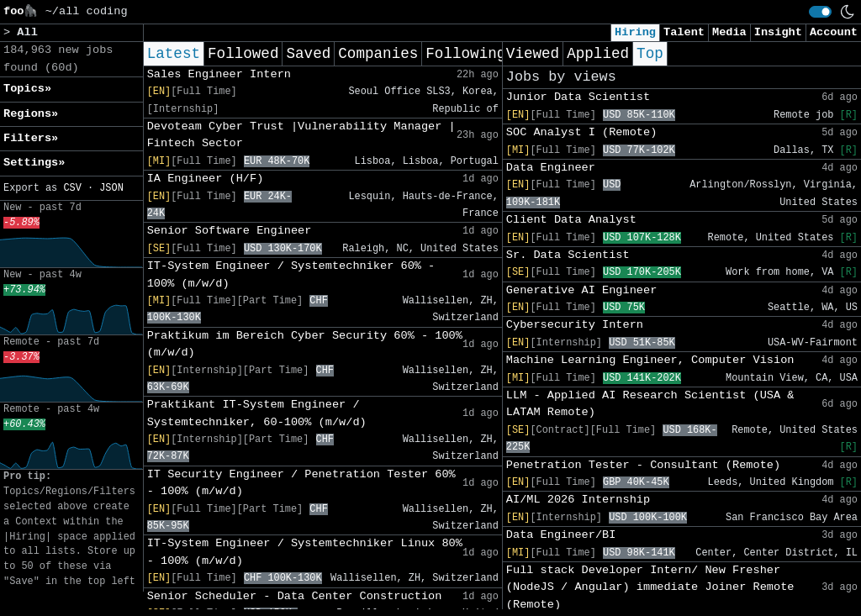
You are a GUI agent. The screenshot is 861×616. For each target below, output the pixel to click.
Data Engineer (551, 168)
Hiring (635, 32)
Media (729, 32)
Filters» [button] (31, 138)
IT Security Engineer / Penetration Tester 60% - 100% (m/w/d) (301, 483)
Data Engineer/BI (561, 535)
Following (465, 54)
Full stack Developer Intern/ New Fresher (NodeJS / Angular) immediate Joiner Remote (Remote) (650, 587)
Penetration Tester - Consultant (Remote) (643, 465)
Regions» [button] (31, 114)
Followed (243, 54)
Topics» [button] (27, 89)
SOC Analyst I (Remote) (581, 132)
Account (834, 32)
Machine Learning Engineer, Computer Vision (650, 360)
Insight (778, 32)
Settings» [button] (34, 163)
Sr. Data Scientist (568, 255)
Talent (684, 32)
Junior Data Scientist (578, 97)
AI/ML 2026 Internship (578, 500)
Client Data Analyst (571, 220)
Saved (308, 54)
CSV (72, 188)
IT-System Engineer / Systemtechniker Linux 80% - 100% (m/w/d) (305, 552)
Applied (598, 54)
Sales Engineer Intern (219, 74)
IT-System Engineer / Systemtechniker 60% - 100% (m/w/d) (291, 274)
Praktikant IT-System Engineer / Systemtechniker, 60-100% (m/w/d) (257, 413)
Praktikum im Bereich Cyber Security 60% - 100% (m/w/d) (305, 344)
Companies (378, 54)
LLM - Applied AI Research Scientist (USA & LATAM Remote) (650, 404)
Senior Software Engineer (230, 231)
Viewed (533, 54)
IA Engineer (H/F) (206, 179)
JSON (111, 188)
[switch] (820, 12)
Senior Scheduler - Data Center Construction (295, 596)
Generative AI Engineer (581, 290)
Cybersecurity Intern (575, 325)
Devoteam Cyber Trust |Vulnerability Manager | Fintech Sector (301, 135)
